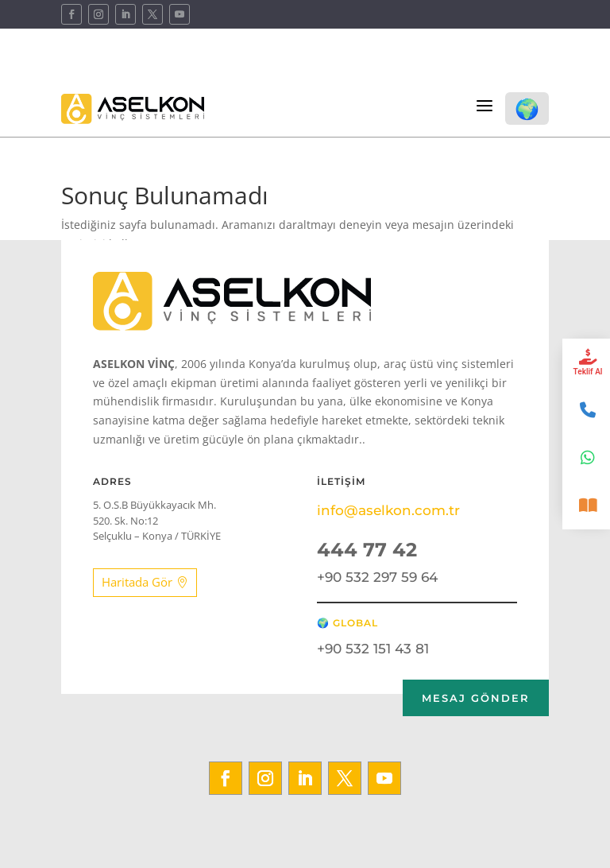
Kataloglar (521, 65)
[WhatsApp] (586, 458)
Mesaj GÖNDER (476, 698)
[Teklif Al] (586, 362)
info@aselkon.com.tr (388, 510)
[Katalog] (586, 506)
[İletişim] (586, 410)
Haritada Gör (137, 582)
